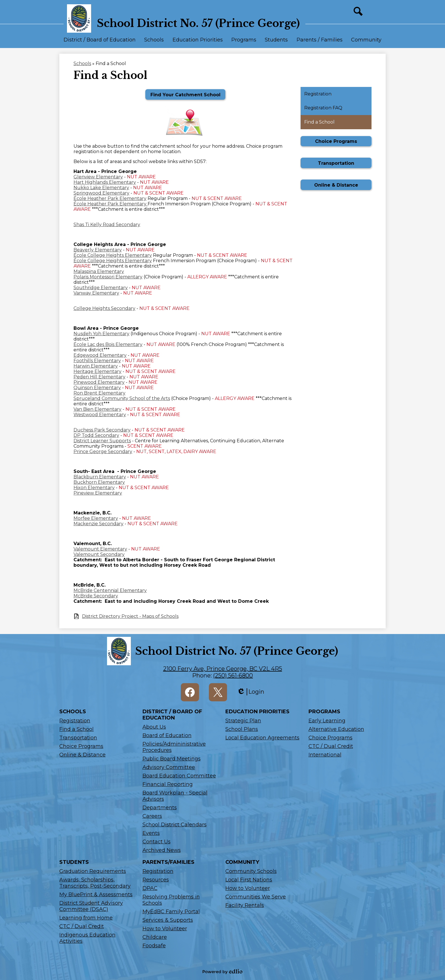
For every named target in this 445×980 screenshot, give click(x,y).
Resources (156, 880)
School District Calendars (175, 825)
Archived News (162, 850)
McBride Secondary (96, 596)
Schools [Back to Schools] (82, 63)
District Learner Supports (102, 441)
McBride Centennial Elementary (110, 590)
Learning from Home (86, 918)
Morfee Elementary (96, 518)
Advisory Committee (169, 767)
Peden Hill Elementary (99, 377)
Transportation (78, 738)
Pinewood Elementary (99, 382)
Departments (160, 808)
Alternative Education (336, 729)
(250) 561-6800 (233, 675)
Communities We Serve (256, 897)
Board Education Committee (179, 776)
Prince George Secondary (103, 452)
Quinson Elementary (97, 388)
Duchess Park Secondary (102, 430)
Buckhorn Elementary (99, 482)
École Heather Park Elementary (110, 198)
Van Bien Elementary (97, 409)
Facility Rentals (245, 905)
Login (251, 692)
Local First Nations (249, 880)
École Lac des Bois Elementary (108, 344)
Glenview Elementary (98, 177)
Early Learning (327, 721)
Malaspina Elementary (99, 271)
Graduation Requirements (93, 871)
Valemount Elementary (100, 549)
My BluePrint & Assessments (96, 894)
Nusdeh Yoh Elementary (101, 334)
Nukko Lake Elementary (101, 188)
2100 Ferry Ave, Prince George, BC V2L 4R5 (223, 669)
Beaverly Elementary (98, 250)
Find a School (76, 729)
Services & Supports (168, 920)
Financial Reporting (168, 784)
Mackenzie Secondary (98, 524)
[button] (100, 42)
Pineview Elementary (98, 493)
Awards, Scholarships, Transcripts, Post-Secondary (95, 883)
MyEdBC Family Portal (171, 912)
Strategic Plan (243, 721)
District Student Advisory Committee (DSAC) (91, 906)
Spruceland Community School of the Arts (122, 398)
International (325, 755)
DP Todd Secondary (96, 435)
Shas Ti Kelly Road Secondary (107, 225)
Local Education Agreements (262, 738)
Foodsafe (154, 946)
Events (151, 833)
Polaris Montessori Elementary (108, 277)
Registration (75, 721)
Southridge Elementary (101, 288)
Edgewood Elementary (100, 355)
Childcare (155, 937)
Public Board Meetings (172, 759)
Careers (152, 816)
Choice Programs (81, 746)
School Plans (242, 729)
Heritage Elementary (97, 371)
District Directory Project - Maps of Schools (130, 616)
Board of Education (167, 735)
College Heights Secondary (104, 308)
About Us (154, 727)
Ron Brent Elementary (99, 393)
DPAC (150, 888)
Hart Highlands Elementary (105, 182)
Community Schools (251, 871)
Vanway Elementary (96, 293)
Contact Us (157, 842)
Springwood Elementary (101, 193)
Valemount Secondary (99, 554)
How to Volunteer (165, 929)
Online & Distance (82, 755)
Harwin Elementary (96, 366)
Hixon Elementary (94, 488)
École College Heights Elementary (113, 255)
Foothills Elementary (97, 361)
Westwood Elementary (100, 415)
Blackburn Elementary (100, 477)
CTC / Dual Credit (331, 746)
